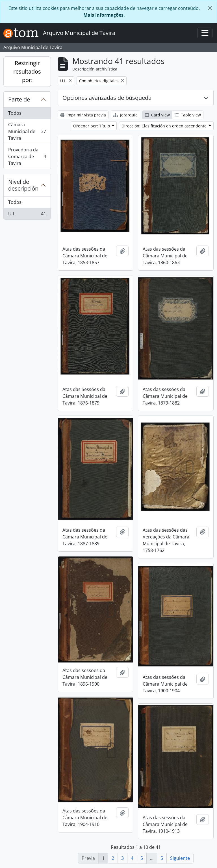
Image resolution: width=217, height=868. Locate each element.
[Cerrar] (210, 8)
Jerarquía (125, 115)
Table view (188, 115)
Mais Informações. (104, 15)
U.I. (27, 215)
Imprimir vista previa (83, 115)
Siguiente (180, 858)
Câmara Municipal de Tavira (27, 131)
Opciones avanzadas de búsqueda (107, 98)
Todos (15, 113)
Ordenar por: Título (92, 126)
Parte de (19, 99)
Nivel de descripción (23, 185)
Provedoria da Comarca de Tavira (27, 156)
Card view (157, 115)
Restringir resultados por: (27, 71)
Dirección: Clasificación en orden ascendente (165, 126)
